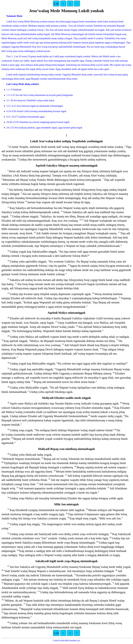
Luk (56, 4)
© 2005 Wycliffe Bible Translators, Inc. (66, 640)
